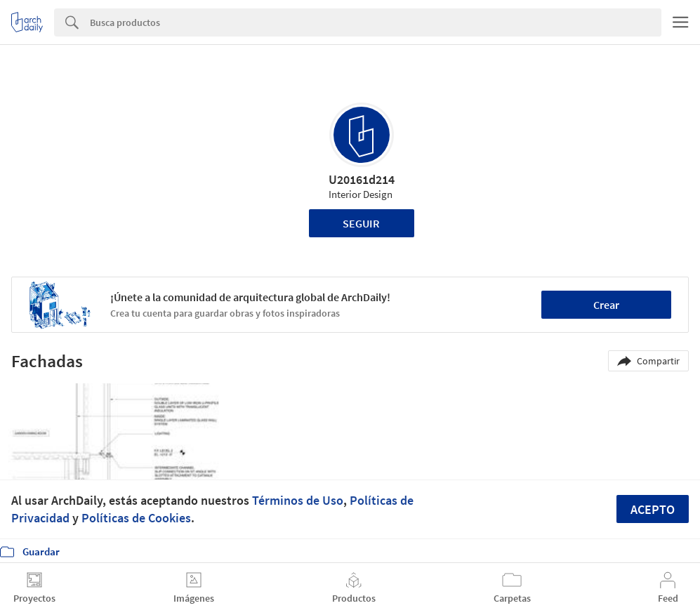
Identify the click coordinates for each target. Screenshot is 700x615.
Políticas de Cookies (136, 518)
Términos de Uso (298, 500)
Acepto (653, 509)
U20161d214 (362, 179)
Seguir (361, 223)
